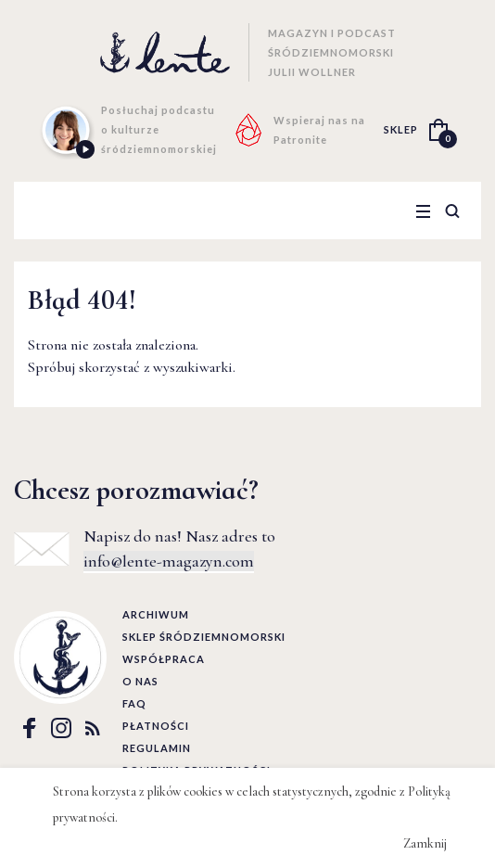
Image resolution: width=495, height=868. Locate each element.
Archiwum (156, 614)
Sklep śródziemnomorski (204, 637)
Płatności (156, 726)
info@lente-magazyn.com (169, 561)
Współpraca (164, 659)
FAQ (134, 703)
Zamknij (425, 843)
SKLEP (401, 129)
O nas (140, 681)
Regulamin (157, 748)
